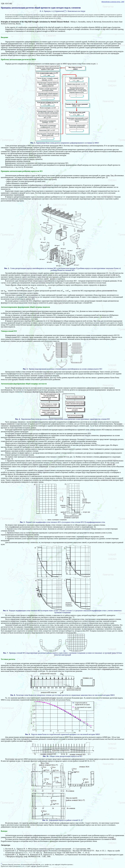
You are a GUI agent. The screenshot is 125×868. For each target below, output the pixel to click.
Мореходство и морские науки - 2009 (113, 2)
